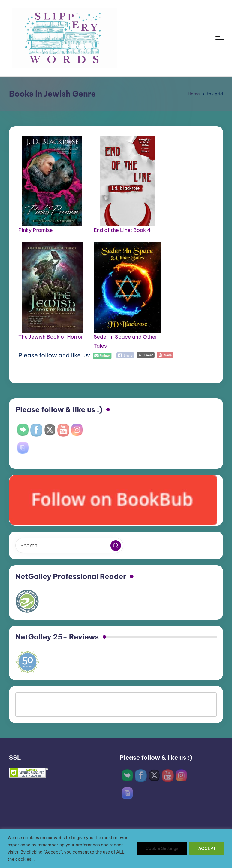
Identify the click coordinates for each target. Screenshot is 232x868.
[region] (116, 848)
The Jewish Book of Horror (51, 337)
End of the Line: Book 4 (122, 230)
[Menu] (219, 38)
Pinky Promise (36, 230)
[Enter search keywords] (69, 545)
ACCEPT (207, 848)
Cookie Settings (162, 848)
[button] (116, 546)
